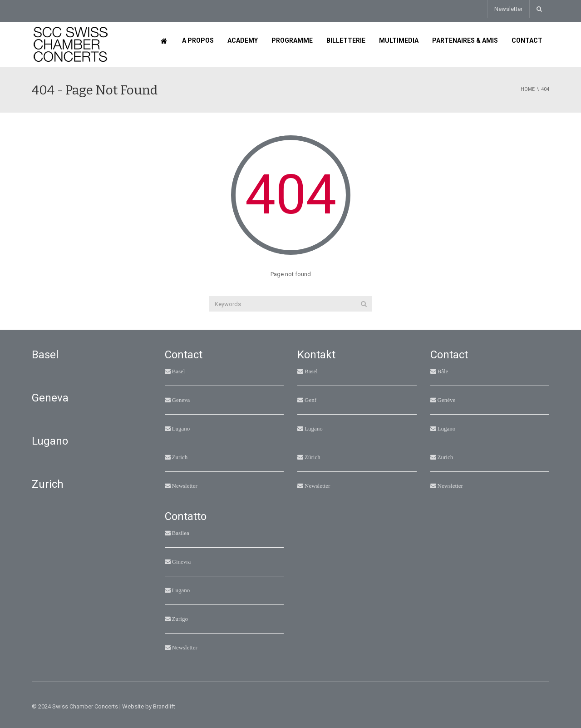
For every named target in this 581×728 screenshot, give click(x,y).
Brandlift (164, 706)
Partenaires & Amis (465, 40)
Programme (292, 40)
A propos (198, 40)
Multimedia (399, 40)
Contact (527, 40)
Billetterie (346, 40)
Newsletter (508, 9)
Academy (243, 40)
